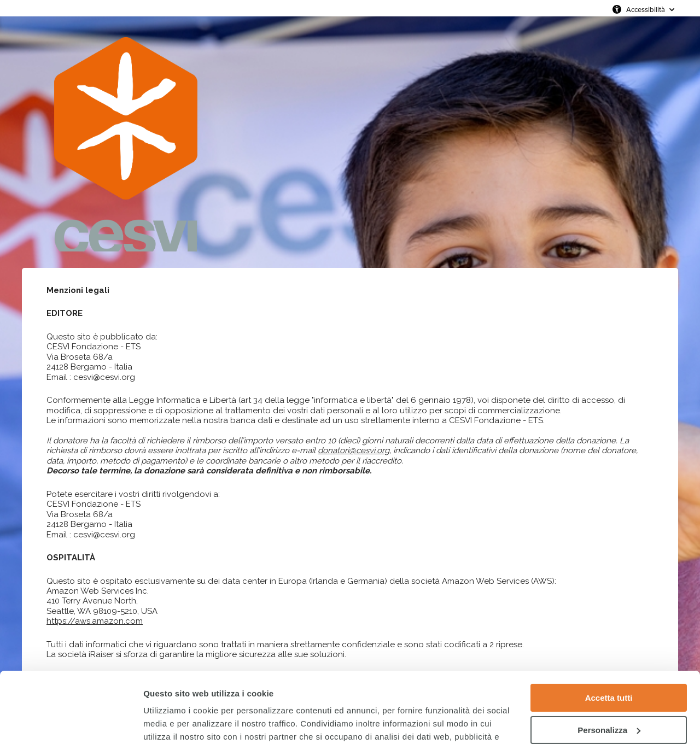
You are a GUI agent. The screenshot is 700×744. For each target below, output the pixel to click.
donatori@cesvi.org (354, 450)
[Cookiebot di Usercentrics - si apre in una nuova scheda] (71, 723)
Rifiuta (609, 691)
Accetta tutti (609, 627)
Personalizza (609, 659)
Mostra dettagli (173, 722)
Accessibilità (646, 9)
